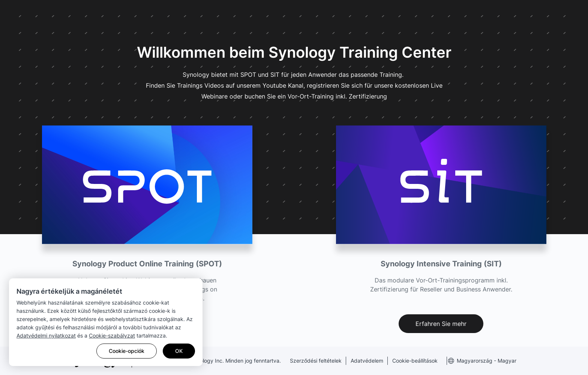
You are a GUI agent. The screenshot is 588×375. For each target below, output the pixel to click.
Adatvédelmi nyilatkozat (46, 335)
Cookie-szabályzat (112, 335)
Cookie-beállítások (415, 361)
